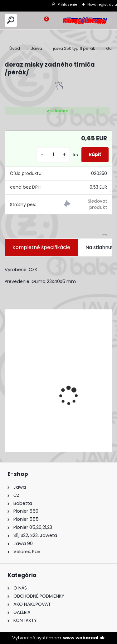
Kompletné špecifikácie (41, 247)
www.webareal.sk (84, 638)
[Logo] (85, 20)
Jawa (37, 48)
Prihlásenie (67, 4)
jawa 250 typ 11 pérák (74, 48)
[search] (11, 20)
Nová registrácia (102, 4)
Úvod (15, 48)
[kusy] (53, 155)
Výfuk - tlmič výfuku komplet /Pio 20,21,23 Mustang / (49, 412)
